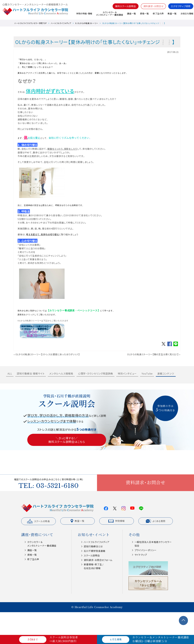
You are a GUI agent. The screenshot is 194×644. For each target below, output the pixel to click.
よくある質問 (156, 521)
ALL (10, 373)
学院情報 (116, 521)
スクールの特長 (38, 521)
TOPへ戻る (183, 621)
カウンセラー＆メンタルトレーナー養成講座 (110, 14)
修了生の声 (158, 13)
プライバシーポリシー (146, 550)
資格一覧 (144, 13)
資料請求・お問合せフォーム (98, 560)
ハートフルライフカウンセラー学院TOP (31, 23)
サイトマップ (141, 555)
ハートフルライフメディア (61, 23)
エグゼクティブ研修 (181, 6)
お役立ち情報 (187, 13)
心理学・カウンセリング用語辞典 (95, 373)
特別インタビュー (127, 373)
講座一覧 (131, 13)
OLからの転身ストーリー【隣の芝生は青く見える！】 (153, 354)
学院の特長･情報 (84, 13)
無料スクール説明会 (126, 6)
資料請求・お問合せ (153, 6)
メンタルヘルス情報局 (61, 373)
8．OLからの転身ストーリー (87, 23)
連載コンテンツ (166, 373)
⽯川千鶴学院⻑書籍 (95, 551)
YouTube (147, 373)
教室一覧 (172, 13)
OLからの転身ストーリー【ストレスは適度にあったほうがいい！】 (48, 354)
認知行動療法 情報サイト (31, 373)
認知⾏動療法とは (93, 546)
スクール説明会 (92, 555)
